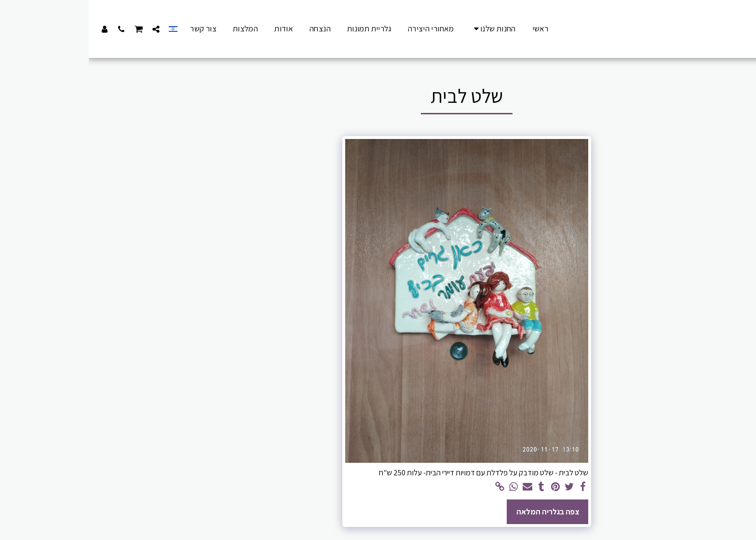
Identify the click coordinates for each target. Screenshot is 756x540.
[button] (67, 29)
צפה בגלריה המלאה (459, 512)
